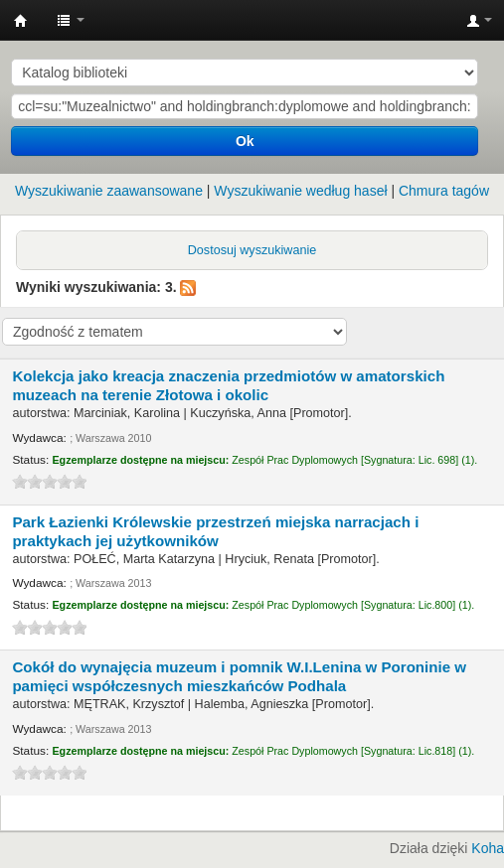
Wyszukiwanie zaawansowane (109, 191)
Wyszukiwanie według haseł (300, 191)
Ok (245, 141)
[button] (71, 20)
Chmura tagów (444, 191)
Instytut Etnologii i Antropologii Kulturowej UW (21, 21)
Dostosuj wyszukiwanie (252, 250)
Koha (488, 848)
